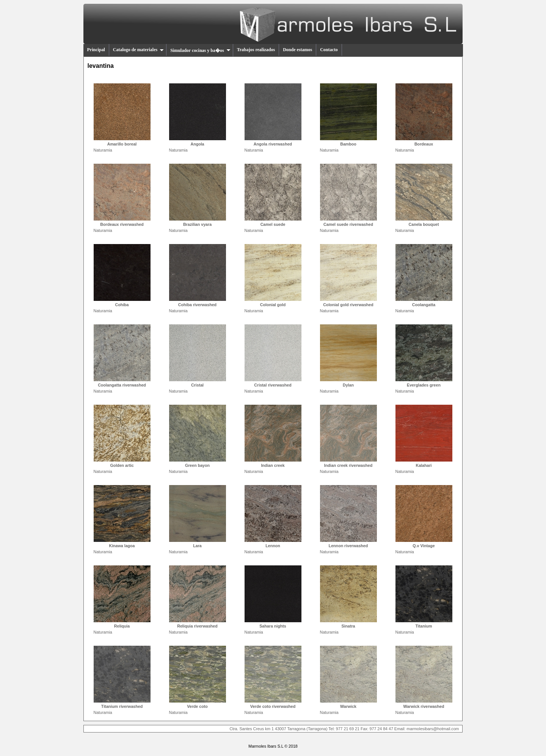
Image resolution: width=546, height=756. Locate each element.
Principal (96, 50)
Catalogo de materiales (138, 50)
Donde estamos (297, 50)
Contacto (329, 50)
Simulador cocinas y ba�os (200, 50)
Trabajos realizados (256, 50)
